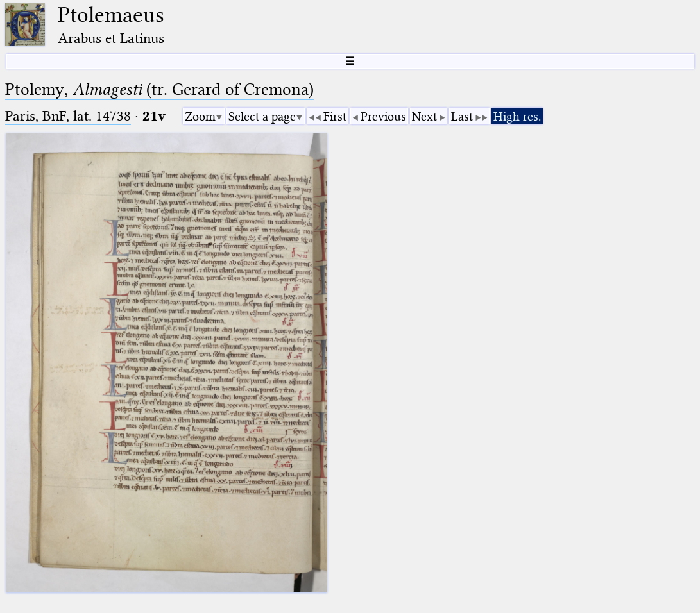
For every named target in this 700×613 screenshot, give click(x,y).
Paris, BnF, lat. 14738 (68, 116)
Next (424, 116)
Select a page (262, 116)
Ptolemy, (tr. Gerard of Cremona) (159, 89)
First (335, 116)
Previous (383, 116)
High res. (517, 116)
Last (462, 116)
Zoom (200, 116)
